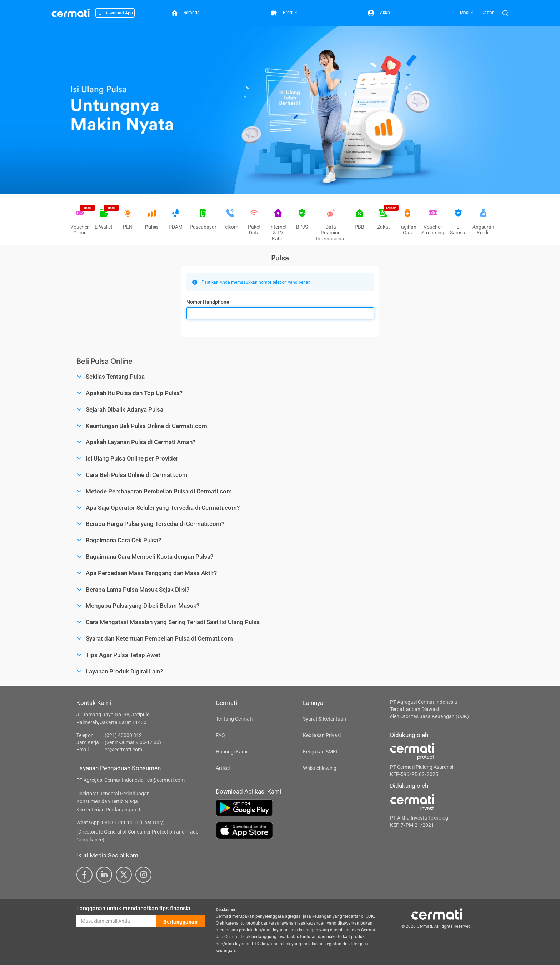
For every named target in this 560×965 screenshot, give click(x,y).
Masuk (466, 13)
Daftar (487, 13)
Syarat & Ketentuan (324, 719)
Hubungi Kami (231, 752)
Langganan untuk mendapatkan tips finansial (134, 908)
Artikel (223, 768)
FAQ (220, 735)
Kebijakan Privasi (322, 735)
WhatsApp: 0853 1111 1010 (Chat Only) (121, 822)
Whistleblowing (320, 768)
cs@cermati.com (123, 750)
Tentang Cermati (234, 719)
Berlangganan (180, 921)
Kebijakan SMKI (320, 752)
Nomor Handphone (208, 302)
